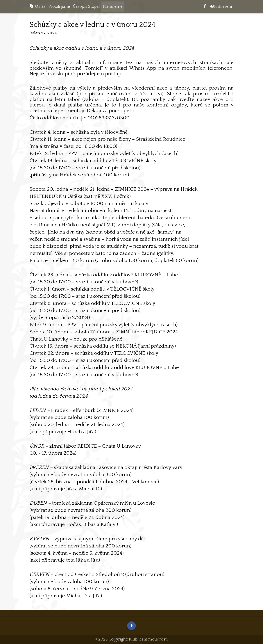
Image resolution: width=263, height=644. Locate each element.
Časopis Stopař (87, 7)
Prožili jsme (59, 7)
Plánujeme (113, 7)
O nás (40, 7)
